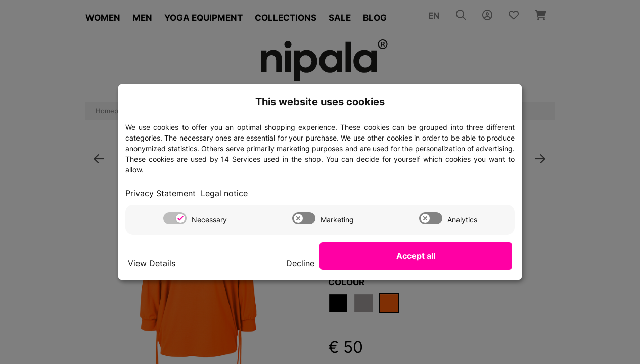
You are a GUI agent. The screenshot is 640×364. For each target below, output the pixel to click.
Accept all (462, 256)
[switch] (175, 219)
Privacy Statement (163, 193)
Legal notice (230, 193)
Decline (391, 263)
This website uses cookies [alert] (320, 101)
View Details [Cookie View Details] (153, 263)
